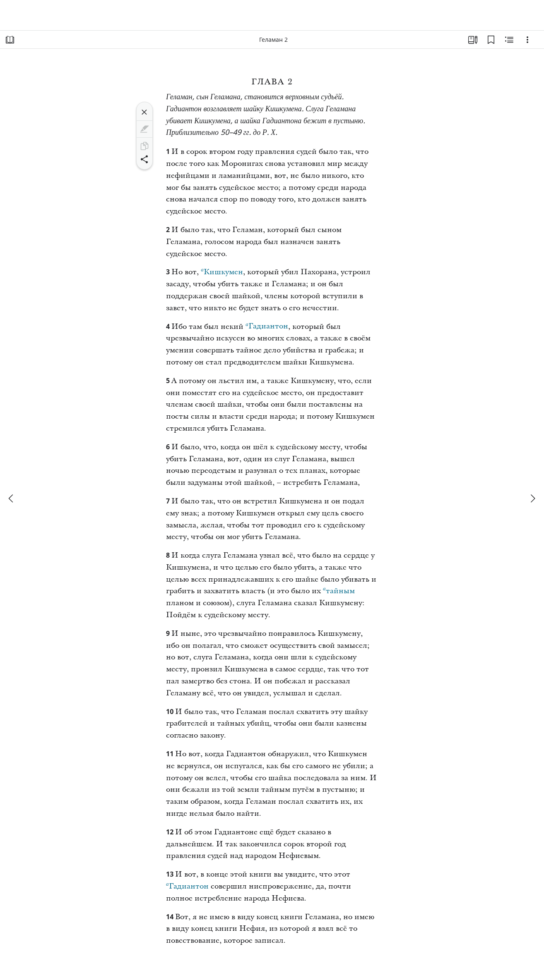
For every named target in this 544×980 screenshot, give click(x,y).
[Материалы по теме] (509, 40)
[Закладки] (491, 40)
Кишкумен (222, 271)
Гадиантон (267, 325)
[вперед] (532, 498)
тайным (339, 590)
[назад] (12, 498)
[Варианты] (527, 40)
